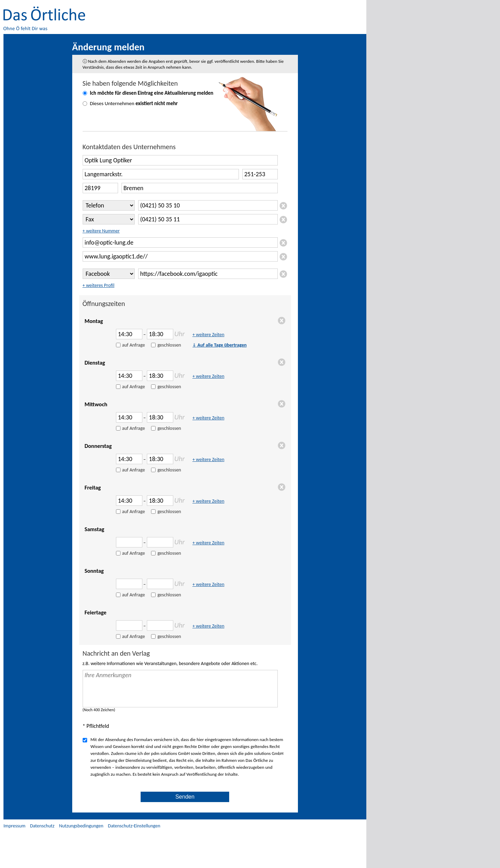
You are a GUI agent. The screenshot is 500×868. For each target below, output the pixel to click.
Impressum (14, 826)
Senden (185, 797)
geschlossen (169, 345)
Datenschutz (42, 826)
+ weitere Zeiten (208, 335)
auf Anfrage (134, 345)
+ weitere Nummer (101, 231)
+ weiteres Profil (99, 285)
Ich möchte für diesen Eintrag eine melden (152, 93)
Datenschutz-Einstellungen (134, 826)
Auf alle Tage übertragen (219, 345)
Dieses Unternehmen (134, 103)
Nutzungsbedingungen (81, 826)
